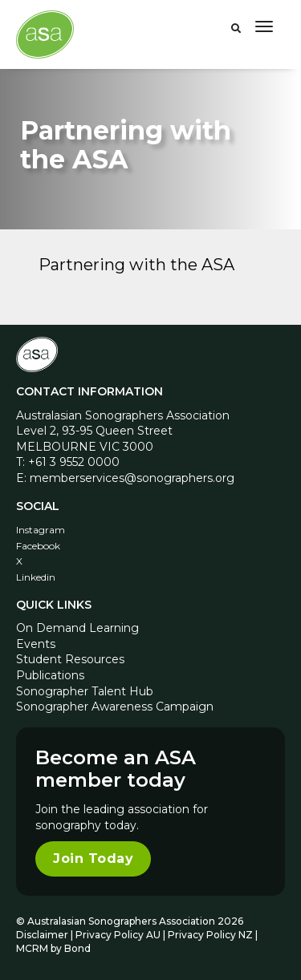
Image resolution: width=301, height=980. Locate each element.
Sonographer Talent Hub (85, 691)
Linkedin (36, 577)
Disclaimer (42, 935)
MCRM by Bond (53, 948)
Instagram (41, 530)
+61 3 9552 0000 (74, 462)
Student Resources (70, 659)
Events (36, 644)
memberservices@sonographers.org (132, 478)
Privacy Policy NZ (212, 935)
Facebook (38, 546)
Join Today (93, 859)
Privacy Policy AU (118, 935)
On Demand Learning (77, 628)
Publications (50, 675)
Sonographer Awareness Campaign (115, 707)
